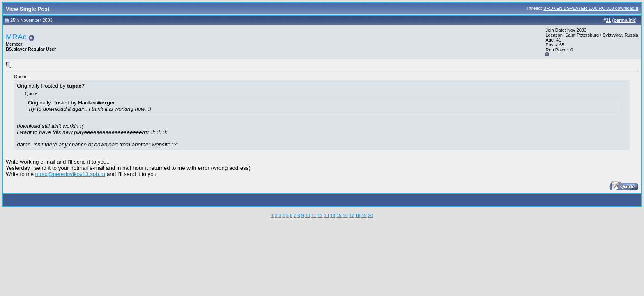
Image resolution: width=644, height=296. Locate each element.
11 (314, 215)
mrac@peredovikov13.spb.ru (70, 174)
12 (320, 215)
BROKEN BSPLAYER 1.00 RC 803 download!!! (591, 8)
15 (339, 215)
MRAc (16, 37)
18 (358, 215)
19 (364, 215)
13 (327, 215)
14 (333, 215)
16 (345, 215)
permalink (624, 20)
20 (370, 215)
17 (352, 215)
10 (308, 215)
